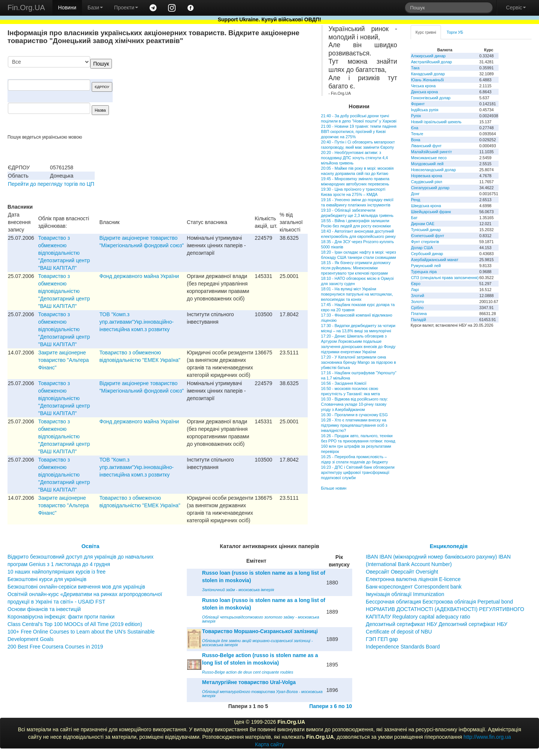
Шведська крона (426, 206)
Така (415, 68)
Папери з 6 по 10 (331, 706)
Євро (416, 284)
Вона (416, 140)
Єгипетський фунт (428, 236)
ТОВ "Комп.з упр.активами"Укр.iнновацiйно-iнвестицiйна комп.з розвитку (136, 322)
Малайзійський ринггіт (431, 152)
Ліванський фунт (426, 146)
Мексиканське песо (429, 158)
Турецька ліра (424, 272)
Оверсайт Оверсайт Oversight (402, 572)
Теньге (417, 134)
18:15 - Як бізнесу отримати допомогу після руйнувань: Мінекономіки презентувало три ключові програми (356, 268)
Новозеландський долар (433, 170)
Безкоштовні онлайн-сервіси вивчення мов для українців (76, 587)
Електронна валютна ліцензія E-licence (413, 579)
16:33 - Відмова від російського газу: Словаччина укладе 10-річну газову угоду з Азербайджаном (355, 404)
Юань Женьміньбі (427, 80)
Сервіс (516, 7)
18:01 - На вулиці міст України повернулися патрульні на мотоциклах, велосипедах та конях (357, 294)
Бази (95, 7)
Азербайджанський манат (435, 260)
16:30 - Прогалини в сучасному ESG (354, 415)
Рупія (416, 116)
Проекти (126, 7)
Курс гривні (426, 32)
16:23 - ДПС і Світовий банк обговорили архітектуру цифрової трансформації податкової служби (358, 472)
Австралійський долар (432, 62)
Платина (419, 314)
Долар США (422, 248)
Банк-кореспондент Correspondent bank (414, 587)
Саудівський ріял (427, 182)
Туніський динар (426, 230)
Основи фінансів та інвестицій (44, 609)
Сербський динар (427, 254)
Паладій (418, 320)
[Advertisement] (252, 95)
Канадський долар (428, 74)
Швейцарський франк (431, 212)
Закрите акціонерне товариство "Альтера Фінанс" (63, 360)
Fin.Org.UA (26, 7)
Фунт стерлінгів (425, 242)
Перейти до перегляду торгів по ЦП (51, 184)
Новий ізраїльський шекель (436, 122)
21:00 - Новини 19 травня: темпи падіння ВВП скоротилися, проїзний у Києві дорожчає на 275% (359, 131)
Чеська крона (423, 86)
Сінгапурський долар (430, 188)
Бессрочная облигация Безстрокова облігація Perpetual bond (439, 602)
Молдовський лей (427, 164)
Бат (414, 218)
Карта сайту (269, 744)
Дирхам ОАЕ (423, 224)
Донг (415, 194)
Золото (418, 302)
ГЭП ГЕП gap (382, 639)
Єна (415, 128)
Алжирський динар (428, 56)
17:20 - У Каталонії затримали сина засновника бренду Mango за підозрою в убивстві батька (359, 362)
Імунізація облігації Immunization (405, 594)
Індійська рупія (425, 110)
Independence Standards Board (403, 647)
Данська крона (424, 92)
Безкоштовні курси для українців (47, 579)
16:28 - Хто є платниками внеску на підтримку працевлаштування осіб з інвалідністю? (354, 425)
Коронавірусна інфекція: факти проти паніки (61, 617)
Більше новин (334, 488)
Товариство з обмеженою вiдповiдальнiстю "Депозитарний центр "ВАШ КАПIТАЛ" (64, 253)
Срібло (417, 308)
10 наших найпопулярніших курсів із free (57, 572)
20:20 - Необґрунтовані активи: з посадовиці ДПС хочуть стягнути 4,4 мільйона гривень (355, 158)
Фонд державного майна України (139, 276)
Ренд (416, 200)
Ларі (415, 290)
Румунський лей (426, 266)
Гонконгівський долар (431, 98)
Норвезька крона (427, 176)
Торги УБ (455, 32)
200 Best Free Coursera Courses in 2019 (55, 647)
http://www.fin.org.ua (487, 737)
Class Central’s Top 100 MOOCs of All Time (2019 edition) (75, 624)
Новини (67, 7)
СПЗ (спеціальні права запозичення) (445, 278)
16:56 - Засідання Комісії (344, 383)
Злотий (418, 296)
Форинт (418, 104)
